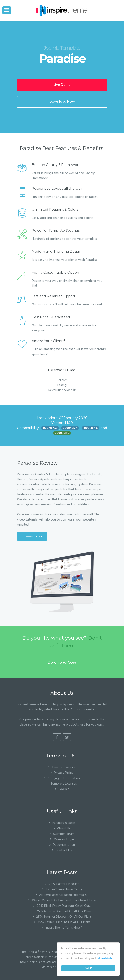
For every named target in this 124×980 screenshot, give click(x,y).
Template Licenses (64, 784)
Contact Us (64, 850)
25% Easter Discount (63, 884)
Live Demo (62, 85)
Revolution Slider (62, 390)
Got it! (88, 968)
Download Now (62, 102)
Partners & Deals (64, 823)
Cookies (64, 789)
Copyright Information (64, 778)
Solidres (62, 380)
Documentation (32, 536)
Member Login (64, 839)
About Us (64, 828)
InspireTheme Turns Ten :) (63, 890)
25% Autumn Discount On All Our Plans (63, 911)
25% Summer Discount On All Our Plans (63, 917)
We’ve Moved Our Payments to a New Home (63, 900)
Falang (62, 385)
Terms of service (64, 767)
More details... (106, 958)
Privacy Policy (64, 773)
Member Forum (64, 834)
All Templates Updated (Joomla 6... (63, 895)
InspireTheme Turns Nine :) (63, 928)
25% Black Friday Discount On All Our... (63, 906)
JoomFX (89, 710)
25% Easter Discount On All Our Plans (63, 922)
